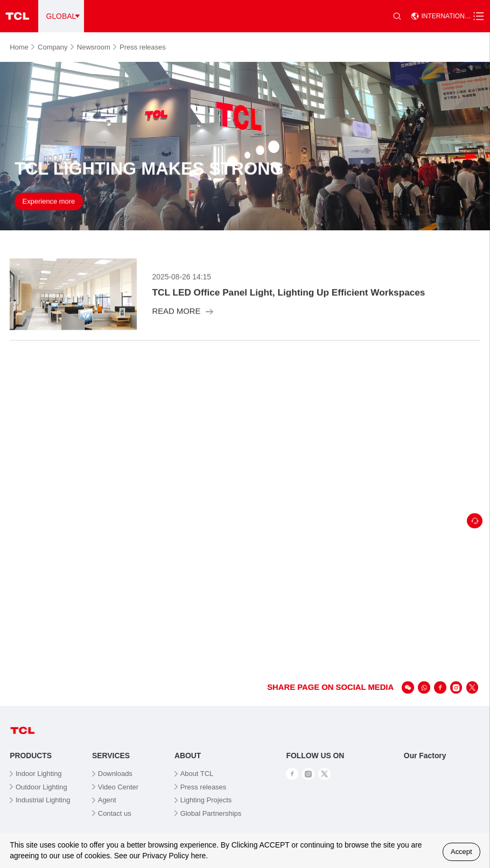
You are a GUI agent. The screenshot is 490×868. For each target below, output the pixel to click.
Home (22, 47)
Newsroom (97, 47)
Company (56, 47)
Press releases (143, 47)
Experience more (49, 203)
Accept (461, 852)
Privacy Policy (165, 856)
